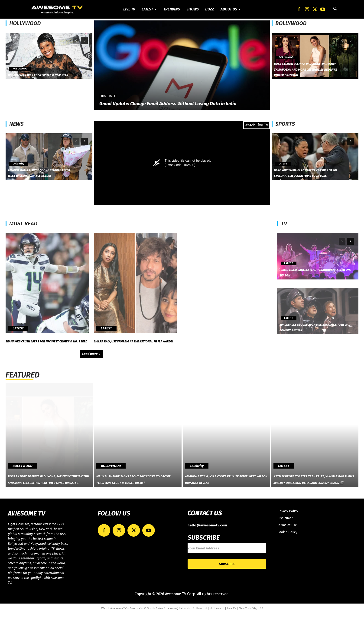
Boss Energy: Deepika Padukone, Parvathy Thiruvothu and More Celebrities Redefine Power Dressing (305, 63)
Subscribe (227, 578)
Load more (91, 369)
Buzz (210, 9)
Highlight (108, 96)
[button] (335, 10)
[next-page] (84, 41)
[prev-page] (76, 41)
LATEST (283, 158)
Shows (193, 9)
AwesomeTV (118, 622)
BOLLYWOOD (291, 23)
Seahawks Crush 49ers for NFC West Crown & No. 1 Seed (46, 348)
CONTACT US (205, 527)
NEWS (16, 124)
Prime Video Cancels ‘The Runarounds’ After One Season (315, 272)
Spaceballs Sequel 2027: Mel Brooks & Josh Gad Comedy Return (319, 327)
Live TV (129, 9)
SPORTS (285, 124)
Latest (149, 9)
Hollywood (217, 622)
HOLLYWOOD (25, 23)
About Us (231, 9)
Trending (172, 9)
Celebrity (18, 158)
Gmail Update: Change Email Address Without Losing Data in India (168, 104)
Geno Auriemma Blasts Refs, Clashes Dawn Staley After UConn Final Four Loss (306, 170)
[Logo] (57, 9)
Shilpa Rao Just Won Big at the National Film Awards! (136, 344)
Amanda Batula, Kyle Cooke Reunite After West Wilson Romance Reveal (39, 170)
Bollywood (200, 622)
